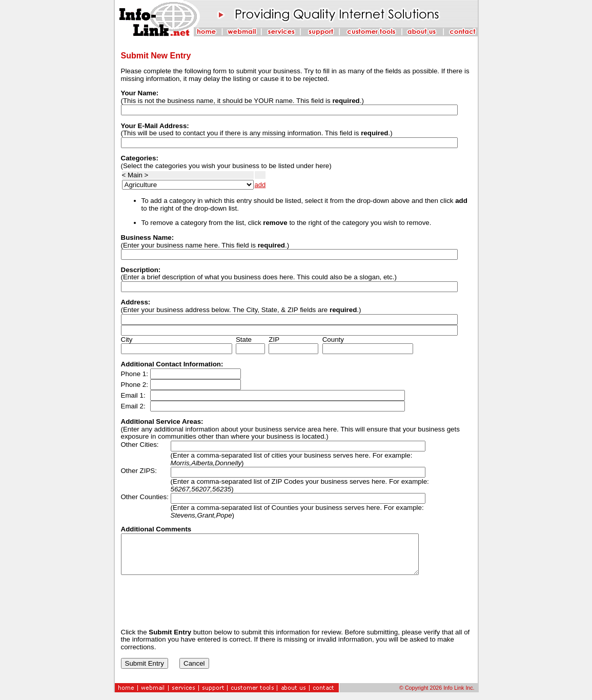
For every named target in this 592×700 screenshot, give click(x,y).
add (260, 185)
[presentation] (199, 609)
